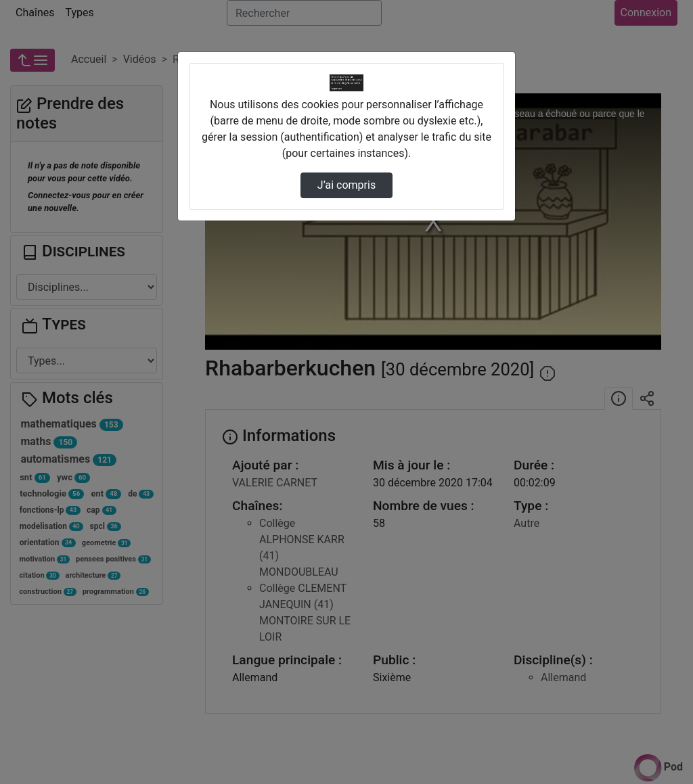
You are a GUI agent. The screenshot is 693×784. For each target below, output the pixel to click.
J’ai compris (346, 185)
